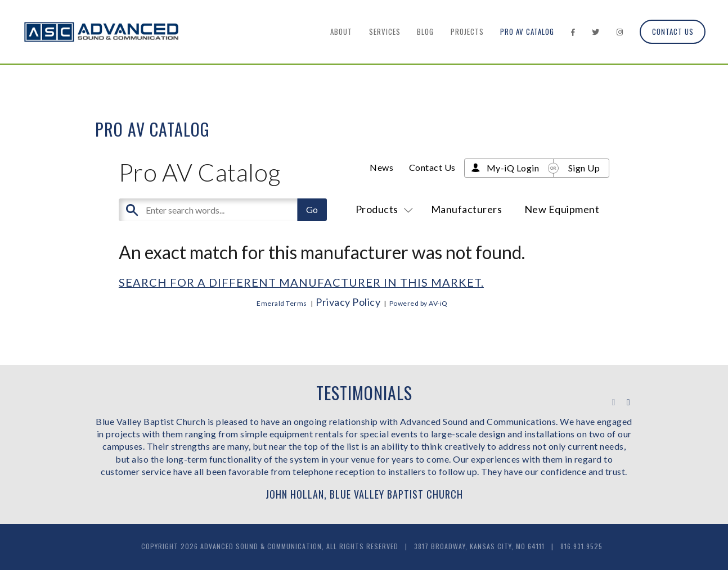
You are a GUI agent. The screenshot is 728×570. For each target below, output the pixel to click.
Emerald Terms (282, 303)
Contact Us (673, 31)
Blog (425, 31)
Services (385, 31)
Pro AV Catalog (527, 31)
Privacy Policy (348, 302)
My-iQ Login (513, 168)
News (381, 167)
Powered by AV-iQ (419, 303)
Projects (467, 31)
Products (382, 209)
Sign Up (584, 168)
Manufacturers (467, 209)
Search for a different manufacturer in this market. (301, 282)
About (341, 31)
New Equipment (562, 209)
